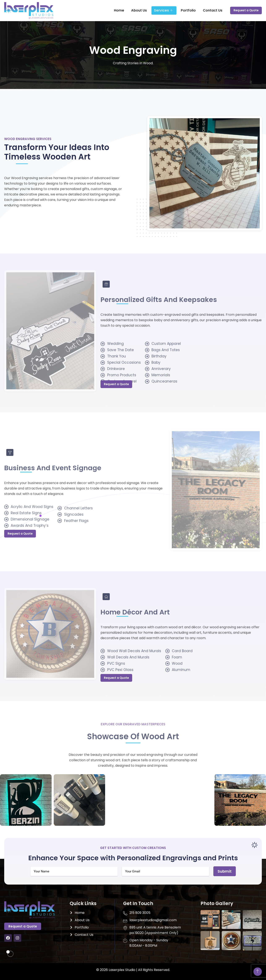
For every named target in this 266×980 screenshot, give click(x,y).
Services (160, 10)
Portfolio (183, 10)
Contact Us (204, 10)
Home (122, 10)
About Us (139, 10)
